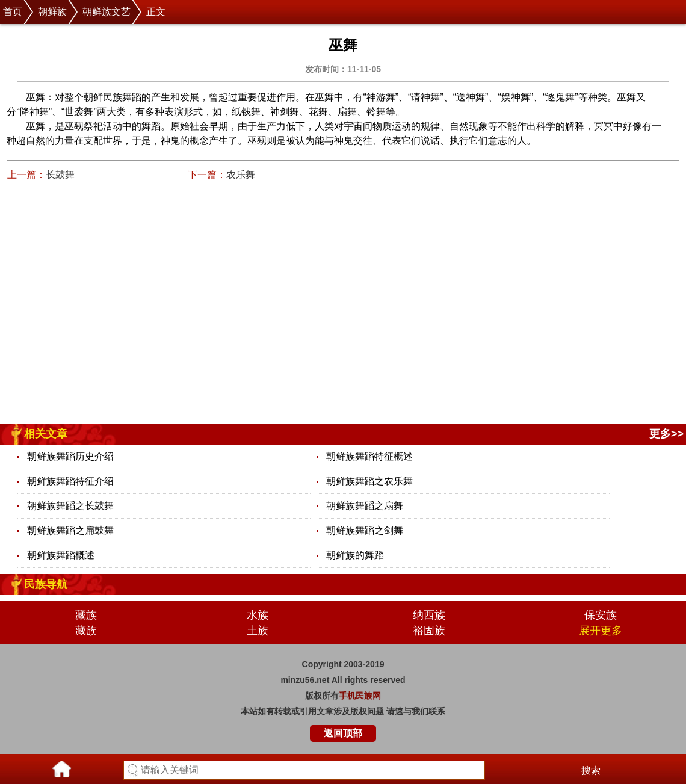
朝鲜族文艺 (107, 12)
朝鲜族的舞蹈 (355, 555)
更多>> (666, 434)
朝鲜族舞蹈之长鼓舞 (70, 506)
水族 (258, 615)
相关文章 (46, 434)
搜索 (591, 770)
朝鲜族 (52, 12)
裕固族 (429, 631)
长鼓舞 (60, 175)
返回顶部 (343, 733)
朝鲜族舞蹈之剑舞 (365, 530)
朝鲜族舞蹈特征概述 (369, 456)
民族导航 (46, 584)
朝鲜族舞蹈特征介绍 (70, 481)
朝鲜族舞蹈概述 (61, 555)
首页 (13, 12)
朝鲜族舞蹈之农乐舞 (369, 481)
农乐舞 (241, 175)
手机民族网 (360, 696)
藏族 (86, 615)
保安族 (601, 615)
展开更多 (601, 631)
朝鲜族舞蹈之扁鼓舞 (70, 530)
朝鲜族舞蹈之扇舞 (365, 506)
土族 (258, 631)
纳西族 (429, 615)
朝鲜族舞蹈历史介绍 (70, 456)
